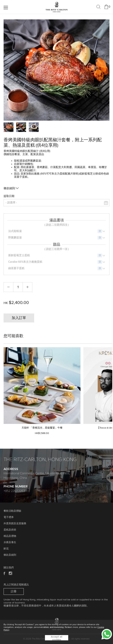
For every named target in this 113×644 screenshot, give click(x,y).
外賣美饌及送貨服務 (15, 524)
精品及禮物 (10, 536)
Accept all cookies (56, 638)
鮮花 (6, 549)
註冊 (14, 591)
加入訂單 (19, 318)
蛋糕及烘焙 (10, 530)
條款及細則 (10, 555)
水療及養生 (10, 542)
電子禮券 (9, 517)
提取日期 (9, 196)
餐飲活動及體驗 (12, 511)
